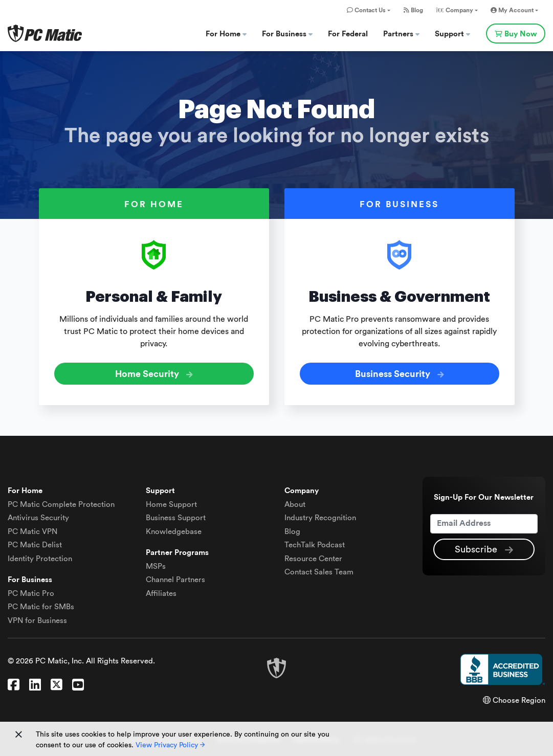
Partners (401, 34)
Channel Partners (175, 580)
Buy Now (516, 34)
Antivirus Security (38, 518)
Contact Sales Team (319, 572)
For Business (287, 34)
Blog (413, 10)
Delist (35, 545)
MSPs (156, 566)
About (295, 505)
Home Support (171, 505)
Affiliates (161, 594)
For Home (226, 34)
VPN (32, 532)
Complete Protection (61, 505)
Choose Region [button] (514, 701)
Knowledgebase (174, 532)
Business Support (176, 518)
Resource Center (313, 559)
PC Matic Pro (31, 594)
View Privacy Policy (170, 745)
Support (452, 34)
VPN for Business (37, 621)
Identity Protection (40, 559)
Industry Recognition (320, 518)
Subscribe (484, 550)
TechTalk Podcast (315, 545)
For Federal (348, 34)
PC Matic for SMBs (41, 607)
